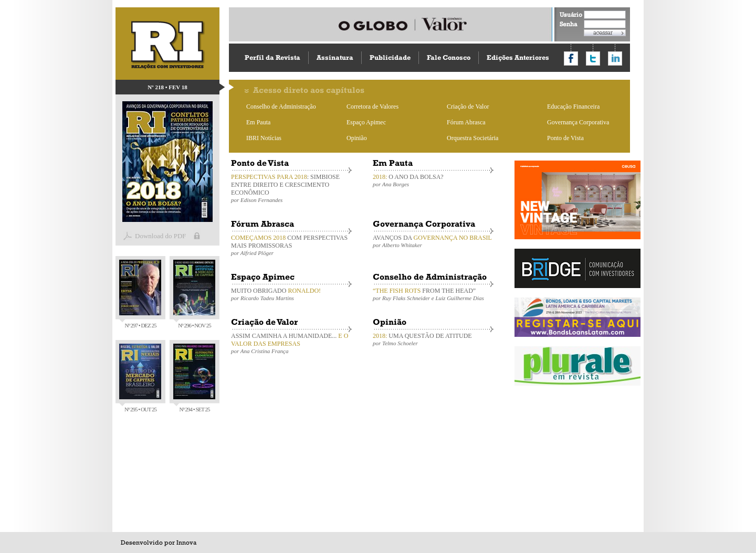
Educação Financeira (573, 107)
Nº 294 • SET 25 (194, 378)
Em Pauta (258, 122)
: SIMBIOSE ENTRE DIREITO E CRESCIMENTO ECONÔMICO (291, 188)
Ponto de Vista (565, 138)
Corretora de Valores (372, 107)
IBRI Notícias (264, 138)
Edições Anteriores (518, 57)
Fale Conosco (449, 57)
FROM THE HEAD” (433, 294)
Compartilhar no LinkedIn (615, 59)
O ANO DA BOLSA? (433, 180)
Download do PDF (161, 236)
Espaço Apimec (366, 122)
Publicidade (390, 57)
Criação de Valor (468, 107)
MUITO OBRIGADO (291, 294)
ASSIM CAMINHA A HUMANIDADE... (291, 343)
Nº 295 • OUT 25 (140, 378)
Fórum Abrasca (466, 122)
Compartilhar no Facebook (571, 59)
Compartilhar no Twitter (593, 59)
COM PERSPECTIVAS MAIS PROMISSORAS (291, 245)
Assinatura (335, 57)
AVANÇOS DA (433, 241)
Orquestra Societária (472, 138)
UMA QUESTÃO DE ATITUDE (433, 339)
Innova (186, 543)
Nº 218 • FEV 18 (167, 87)
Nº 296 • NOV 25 (194, 294)
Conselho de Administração (281, 107)
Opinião (357, 138)
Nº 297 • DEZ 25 (140, 294)
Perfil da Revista (272, 57)
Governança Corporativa (578, 122)
